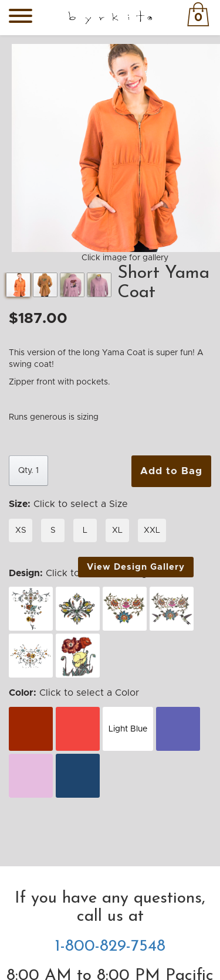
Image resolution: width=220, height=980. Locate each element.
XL (117, 530)
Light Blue (128, 729)
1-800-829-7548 (110, 947)
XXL (152, 530)
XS (21, 530)
